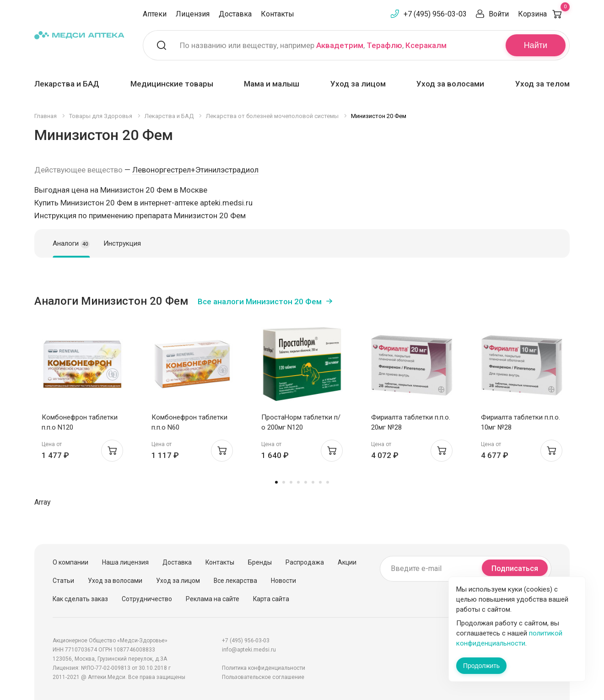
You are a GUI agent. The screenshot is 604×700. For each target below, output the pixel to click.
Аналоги (71, 244)
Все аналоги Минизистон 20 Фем (260, 302)
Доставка (235, 14)
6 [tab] (313, 482)
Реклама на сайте (213, 599)
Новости (283, 581)
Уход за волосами (450, 84)
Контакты (278, 14)
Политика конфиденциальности (264, 668)
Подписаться (515, 568)
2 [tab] (284, 482)
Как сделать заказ (80, 599)
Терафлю (384, 45)
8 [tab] (328, 482)
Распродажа (305, 562)
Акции (347, 562)
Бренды (260, 562)
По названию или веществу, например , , (313, 45)
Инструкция (122, 243)
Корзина (544, 14)
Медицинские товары (172, 84)
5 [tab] (306, 482)
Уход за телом (542, 84)
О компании (70, 562)
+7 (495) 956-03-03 (435, 14)
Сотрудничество (147, 599)
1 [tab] (276, 482)
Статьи (63, 581)
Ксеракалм (426, 45)
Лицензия (193, 14)
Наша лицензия (125, 562)
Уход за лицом (358, 84)
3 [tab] (291, 482)
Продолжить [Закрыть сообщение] (481, 666)
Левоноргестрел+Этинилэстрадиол (195, 170)
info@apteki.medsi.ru (249, 650)
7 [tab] (320, 482)
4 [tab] (298, 482)
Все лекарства (235, 581)
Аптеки (155, 14)
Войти (499, 14)
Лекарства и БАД (67, 84)
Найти (536, 45)
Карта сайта (271, 599)
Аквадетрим (340, 45)
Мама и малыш (272, 84)
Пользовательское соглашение (263, 677)
